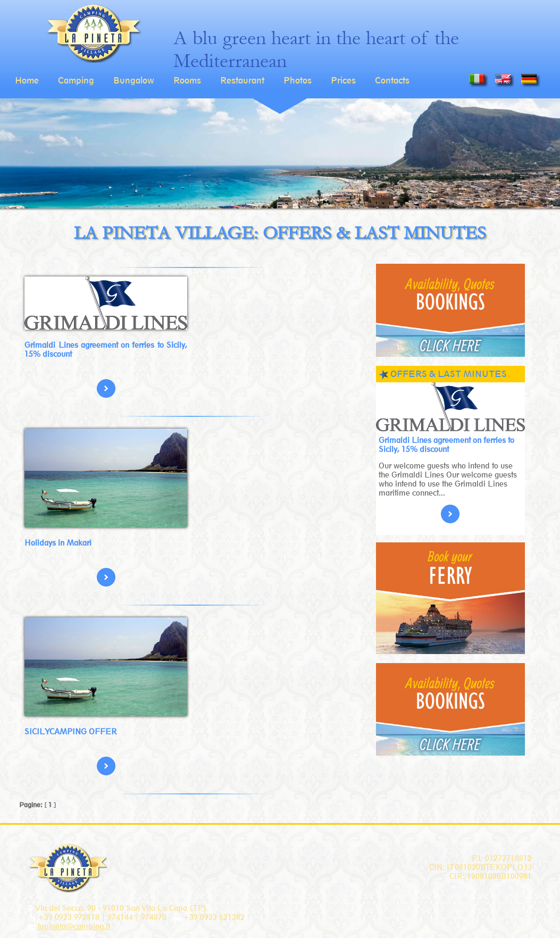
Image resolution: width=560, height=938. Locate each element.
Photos (298, 80)
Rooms (187, 80)
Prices (343, 80)
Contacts (392, 80)
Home (27, 80)
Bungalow (134, 80)
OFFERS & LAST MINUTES (449, 374)
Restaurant (242, 80)
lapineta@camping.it (74, 926)
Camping (76, 80)
